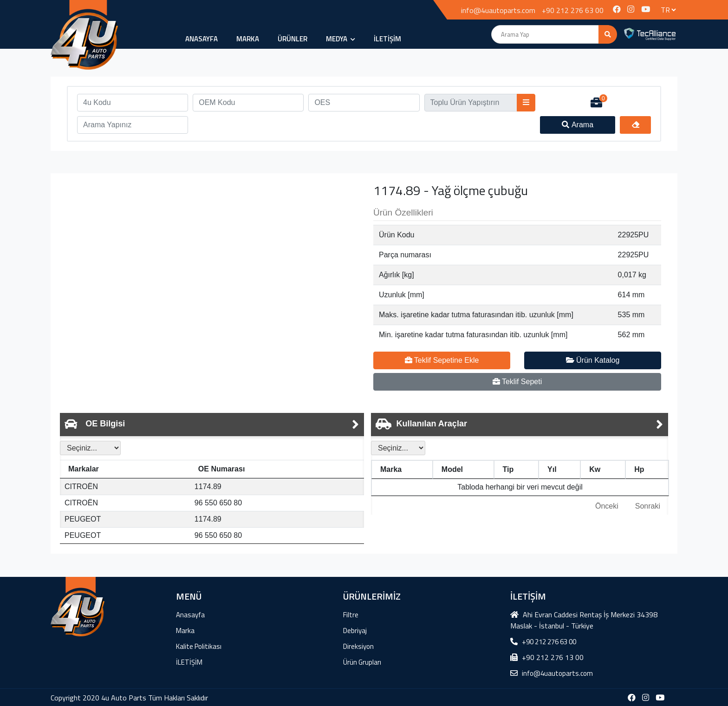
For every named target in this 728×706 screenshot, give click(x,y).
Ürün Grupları (362, 662)
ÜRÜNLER (292, 39)
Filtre (351, 615)
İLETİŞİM (387, 39)
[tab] (212, 425)
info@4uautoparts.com (498, 10)
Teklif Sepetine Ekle (442, 360)
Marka (248, 39)
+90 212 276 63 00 (573, 10)
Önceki (607, 506)
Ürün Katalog (593, 360)
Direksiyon (358, 646)
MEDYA (341, 39)
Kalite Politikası (199, 646)
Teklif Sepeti (517, 382)
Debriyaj (355, 631)
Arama (578, 125)
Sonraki (648, 506)
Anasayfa (201, 39)
